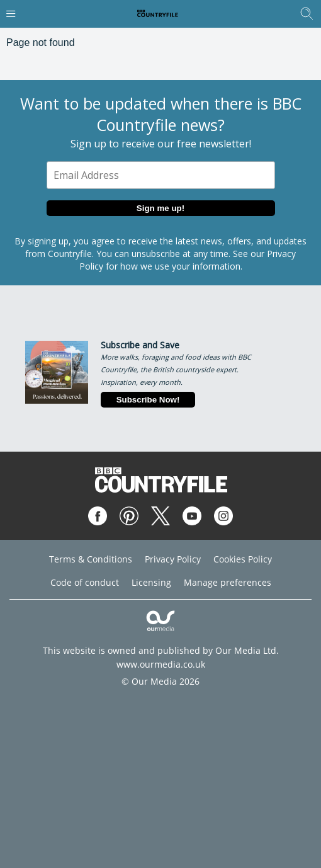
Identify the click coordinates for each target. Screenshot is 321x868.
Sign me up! (160, 208)
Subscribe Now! (148, 400)
